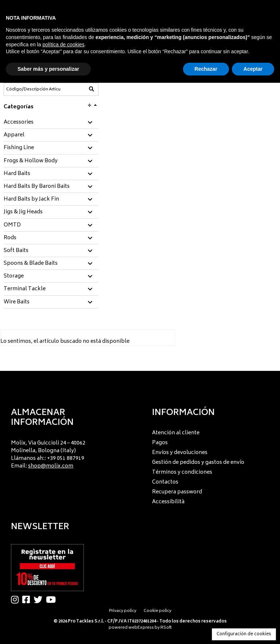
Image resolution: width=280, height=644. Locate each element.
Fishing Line (19, 148)
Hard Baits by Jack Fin (31, 199)
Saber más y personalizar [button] (48, 69)
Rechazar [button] (206, 69)
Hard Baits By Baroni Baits (37, 187)
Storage (14, 276)
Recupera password (177, 492)
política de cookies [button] (63, 44)
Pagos (160, 443)
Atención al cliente (176, 433)
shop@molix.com (51, 466)
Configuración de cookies (244, 634)
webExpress (141, 628)
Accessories (19, 123)
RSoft (166, 628)
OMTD (12, 225)
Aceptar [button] (253, 69)
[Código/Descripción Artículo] (33, 89)
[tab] (51, 123)
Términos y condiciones (182, 472)
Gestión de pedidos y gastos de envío (198, 463)
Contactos (165, 482)
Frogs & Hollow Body (31, 161)
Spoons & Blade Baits (31, 264)
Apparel (14, 135)
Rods (10, 238)
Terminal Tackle (25, 289)
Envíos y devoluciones (180, 453)
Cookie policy (157, 611)
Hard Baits (17, 174)
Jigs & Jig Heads (23, 212)
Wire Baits (17, 302)
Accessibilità (168, 502)
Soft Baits (16, 251)
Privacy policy (123, 611)
